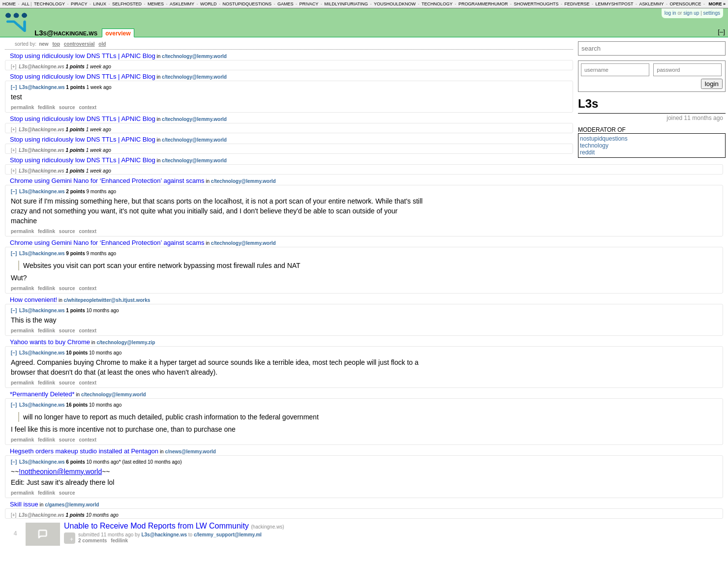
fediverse (577, 4)
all (26, 4)
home (9, 4)
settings (712, 13)
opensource (685, 4)
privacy (309, 4)
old (102, 44)
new (44, 44)
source (67, 107)
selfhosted (127, 4)
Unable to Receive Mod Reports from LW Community (157, 526)
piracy (79, 4)
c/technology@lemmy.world (194, 56)
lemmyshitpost (614, 4)
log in (670, 13)
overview (118, 33)
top (56, 44)
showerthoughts (536, 4)
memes (156, 4)
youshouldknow (395, 4)
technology (49, 4)
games (286, 4)
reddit (587, 152)
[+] (14, 67)
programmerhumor (483, 4)
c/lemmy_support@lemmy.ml (228, 535)
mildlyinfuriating (346, 4)
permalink (22, 107)
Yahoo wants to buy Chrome (50, 342)
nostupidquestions (247, 4)
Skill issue (24, 504)
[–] (14, 87)
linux (100, 4)
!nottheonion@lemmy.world (60, 472)
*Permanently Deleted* (42, 394)
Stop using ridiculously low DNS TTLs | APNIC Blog (83, 56)
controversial (79, 44)
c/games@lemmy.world (72, 505)
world (209, 4)
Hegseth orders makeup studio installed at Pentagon (84, 451)
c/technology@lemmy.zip (126, 342)
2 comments (92, 541)
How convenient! (33, 300)
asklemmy (182, 4)
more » (717, 4)
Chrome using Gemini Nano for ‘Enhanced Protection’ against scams (107, 181)
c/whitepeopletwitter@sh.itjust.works (107, 300)
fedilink (46, 107)
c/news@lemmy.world (190, 452)
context (88, 107)
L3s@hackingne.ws (66, 33)
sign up (691, 13)
